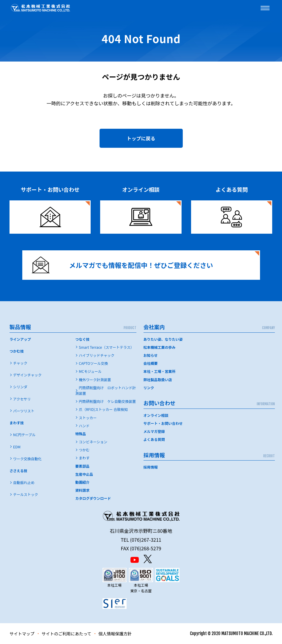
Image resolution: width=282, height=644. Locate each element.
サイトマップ (22, 634)
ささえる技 (18, 471)
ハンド (84, 426)
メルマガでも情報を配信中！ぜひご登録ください (122, 265)
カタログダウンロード (93, 498)
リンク (149, 388)
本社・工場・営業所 (160, 371)
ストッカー (88, 418)
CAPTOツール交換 (93, 363)
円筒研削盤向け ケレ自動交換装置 (107, 401)
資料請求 (82, 490)
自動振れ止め (24, 482)
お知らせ (151, 355)
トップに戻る (141, 138)
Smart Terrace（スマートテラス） (106, 347)
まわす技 (17, 423)
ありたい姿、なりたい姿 (163, 339)
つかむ (84, 450)
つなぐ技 (82, 339)
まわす (84, 458)
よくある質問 (154, 439)
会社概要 (151, 363)
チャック (20, 363)
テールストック (26, 494)
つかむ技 (17, 351)
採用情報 (151, 467)
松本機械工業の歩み (160, 347)
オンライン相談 (156, 415)
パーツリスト (24, 411)
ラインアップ (20, 339)
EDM (17, 447)
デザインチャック (27, 375)
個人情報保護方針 (115, 634)
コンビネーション (93, 442)
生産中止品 (84, 474)
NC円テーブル (24, 435)
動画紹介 (82, 482)
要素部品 (82, 466)
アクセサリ (22, 399)
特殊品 (81, 434)
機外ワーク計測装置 (95, 380)
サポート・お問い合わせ (163, 423)
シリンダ (20, 387)
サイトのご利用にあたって (66, 634)
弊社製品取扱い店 (158, 380)
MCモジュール (90, 371)
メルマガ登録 (154, 431)
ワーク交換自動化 (27, 459)
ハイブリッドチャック (97, 355)
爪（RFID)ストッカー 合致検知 (103, 409)
